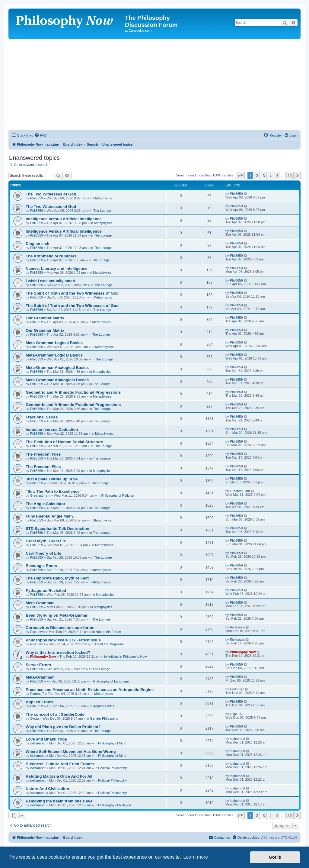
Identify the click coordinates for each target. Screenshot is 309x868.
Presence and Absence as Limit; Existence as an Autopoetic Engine (90, 690)
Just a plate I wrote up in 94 (52, 479)
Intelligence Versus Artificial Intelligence (64, 219)
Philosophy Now (43, 657)
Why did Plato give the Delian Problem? (63, 727)
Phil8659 (37, 198)
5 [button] (277, 176)
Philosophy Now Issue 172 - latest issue (63, 640)
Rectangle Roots (41, 566)
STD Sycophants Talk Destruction (57, 529)
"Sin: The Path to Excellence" (54, 491)
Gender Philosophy (104, 718)
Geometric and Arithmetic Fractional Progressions (73, 392)
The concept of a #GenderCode (55, 714)
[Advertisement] (154, 85)
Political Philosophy (112, 768)
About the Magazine (109, 644)
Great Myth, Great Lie (46, 541)
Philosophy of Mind (112, 743)
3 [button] (264, 176)
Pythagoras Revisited (46, 590)
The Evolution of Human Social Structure (64, 442)
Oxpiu (35, 718)
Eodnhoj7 (37, 694)
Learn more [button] (196, 857)
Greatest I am (40, 495)
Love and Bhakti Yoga (46, 739)
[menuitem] (40, 135)
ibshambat (38, 743)
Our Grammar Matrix (45, 318)
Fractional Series (42, 417)
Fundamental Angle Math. (50, 516)
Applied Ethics (40, 702)
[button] (240, 176)
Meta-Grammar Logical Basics (54, 343)
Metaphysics (102, 198)
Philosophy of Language (111, 681)
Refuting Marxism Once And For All (59, 776)
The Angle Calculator (45, 504)
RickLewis (38, 632)
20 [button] (290, 176)
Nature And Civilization (47, 789)
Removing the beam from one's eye (59, 801)
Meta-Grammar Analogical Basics (57, 368)
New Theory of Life (43, 553)
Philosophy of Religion (118, 495)
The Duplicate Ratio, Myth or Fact (57, 578)
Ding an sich (37, 244)
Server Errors (38, 665)
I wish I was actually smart (51, 281)
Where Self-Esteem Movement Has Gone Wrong (71, 752)
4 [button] (271, 176)
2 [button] (257, 176)
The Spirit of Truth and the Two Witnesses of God (72, 293)
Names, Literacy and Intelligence (56, 268)
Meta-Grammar (40, 603)
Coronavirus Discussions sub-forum (60, 628)
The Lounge (102, 211)
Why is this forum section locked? (58, 652)
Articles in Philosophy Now (127, 657)
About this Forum (108, 632)
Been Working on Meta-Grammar (57, 615)
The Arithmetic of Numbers (51, 256)
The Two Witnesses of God (51, 194)
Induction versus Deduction (52, 429)
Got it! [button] (275, 857)
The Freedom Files (43, 454)
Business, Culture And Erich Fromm (60, 764)
